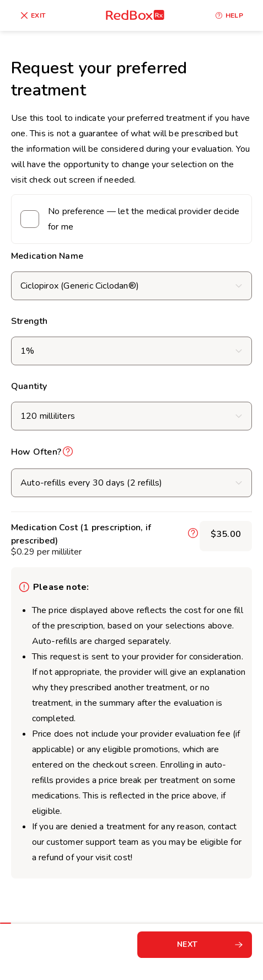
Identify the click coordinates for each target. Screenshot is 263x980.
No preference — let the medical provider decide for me (144, 219)
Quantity (29, 386)
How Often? (36, 452)
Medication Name (47, 256)
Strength (29, 321)
